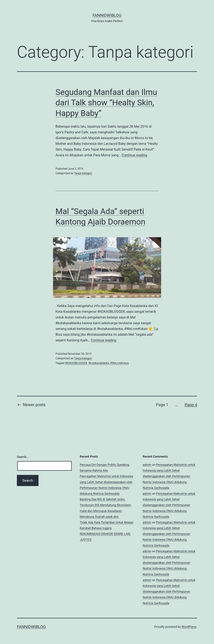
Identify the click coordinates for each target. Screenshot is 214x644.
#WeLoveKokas (119, 363)
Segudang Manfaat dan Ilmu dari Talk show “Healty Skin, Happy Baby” (106, 103)
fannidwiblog (107, 15)
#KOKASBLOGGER (76, 363)
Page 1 (162, 405)
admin (147, 465)
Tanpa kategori (83, 173)
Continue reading (134, 155)
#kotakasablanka (99, 363)
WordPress (189, 627)
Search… (23, 457)
